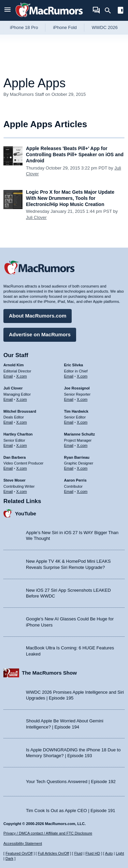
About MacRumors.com (38, 316)
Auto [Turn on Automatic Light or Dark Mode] (109, 853)
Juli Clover (36, 217)
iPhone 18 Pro (24, 27)
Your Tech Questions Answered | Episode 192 (71, 782)
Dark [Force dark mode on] (9, 858)
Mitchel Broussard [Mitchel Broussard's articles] (20, 411)
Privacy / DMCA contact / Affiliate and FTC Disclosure (48, 833)
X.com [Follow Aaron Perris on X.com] (82, 491)
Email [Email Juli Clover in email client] (8, 399)
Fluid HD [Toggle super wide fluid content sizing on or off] (93, 853)
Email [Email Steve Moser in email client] (8, 491)
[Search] (110, 11)
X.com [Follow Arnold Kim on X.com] (22, 376)
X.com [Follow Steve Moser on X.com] (22, 491)
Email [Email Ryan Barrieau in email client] (69, 468)
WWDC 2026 (105, 27)
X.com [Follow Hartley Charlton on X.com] (22, 445)
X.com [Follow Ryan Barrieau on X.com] (82, 468)
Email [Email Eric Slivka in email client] (69, 376)
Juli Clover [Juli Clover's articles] (13, 388)
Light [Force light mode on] (120, 853)
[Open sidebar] (120, 11)
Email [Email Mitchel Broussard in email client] (8, 422)
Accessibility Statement (23, 843)
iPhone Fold (65, 27)
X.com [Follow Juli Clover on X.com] (22, 399)
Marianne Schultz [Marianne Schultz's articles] (80, 434)
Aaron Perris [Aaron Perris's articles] (75, 480)
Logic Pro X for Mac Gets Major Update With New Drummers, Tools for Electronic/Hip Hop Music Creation (70, 198)
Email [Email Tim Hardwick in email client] (69, 422)
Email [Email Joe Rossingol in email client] (69, 399)
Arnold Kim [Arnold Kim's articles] (13, 365)
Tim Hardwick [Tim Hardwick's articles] (76, 411)
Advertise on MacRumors (40, 334)
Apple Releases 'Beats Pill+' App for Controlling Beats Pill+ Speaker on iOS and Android (75, 155)
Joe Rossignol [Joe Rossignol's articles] (77, 388)
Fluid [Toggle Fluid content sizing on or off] (78, 853)
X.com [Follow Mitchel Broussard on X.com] (22, 422)
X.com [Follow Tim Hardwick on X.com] (82, 422)
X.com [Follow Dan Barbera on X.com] (22, 468)
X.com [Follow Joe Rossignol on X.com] (82, 399)
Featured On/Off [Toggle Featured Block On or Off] (19, 853)
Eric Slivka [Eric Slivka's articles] (74, 365)
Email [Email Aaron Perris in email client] (69, 491)
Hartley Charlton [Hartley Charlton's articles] (18, 434)
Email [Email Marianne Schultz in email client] (69, 445)
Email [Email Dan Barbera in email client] (8, 468)
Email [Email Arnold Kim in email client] (8, 376)
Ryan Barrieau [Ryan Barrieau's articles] (77, 457)
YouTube (26, 513)
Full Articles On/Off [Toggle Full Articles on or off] (54, 853)
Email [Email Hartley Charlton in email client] (8, 445)
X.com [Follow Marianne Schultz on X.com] (82, 445)
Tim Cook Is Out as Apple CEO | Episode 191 (71, 811)
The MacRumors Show (49, 673)
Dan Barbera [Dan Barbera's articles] (15, 457)
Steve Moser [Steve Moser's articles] (15, 480)
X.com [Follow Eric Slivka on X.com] (82, 376)
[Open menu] (8, 10)
